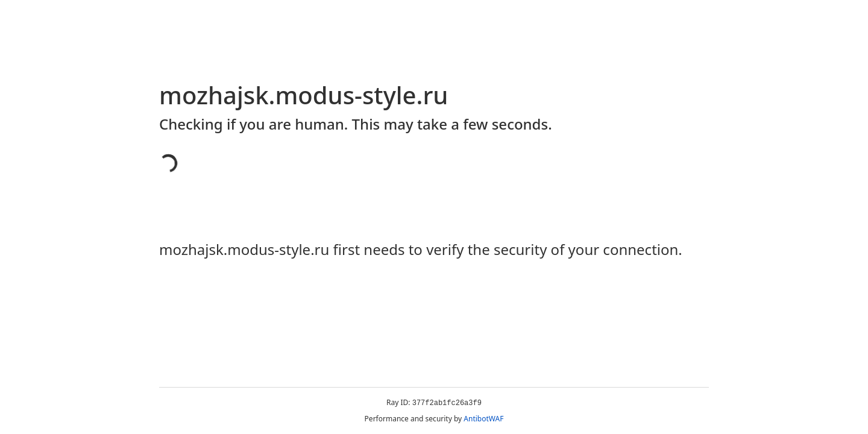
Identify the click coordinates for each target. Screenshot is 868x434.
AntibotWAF (483, 419)
